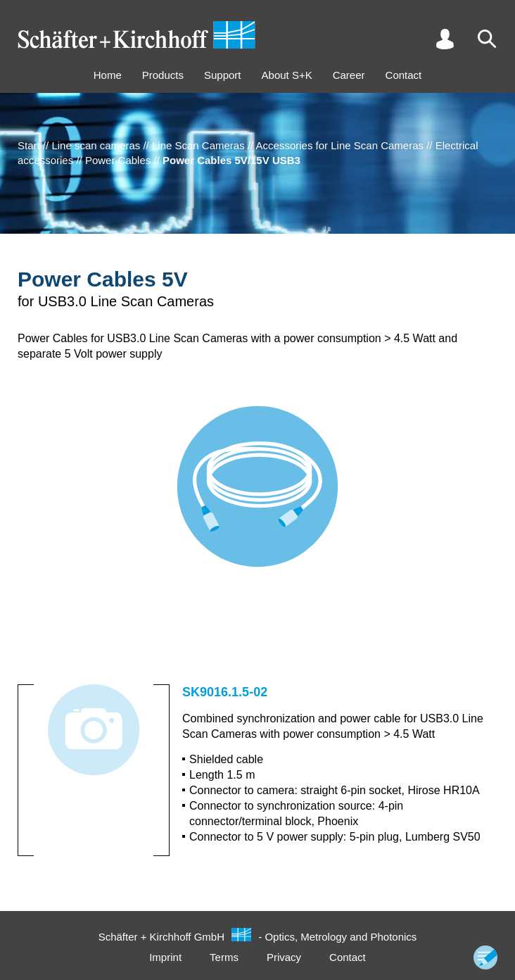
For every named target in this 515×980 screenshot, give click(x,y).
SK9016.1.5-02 (225, 692)
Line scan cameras (96, 145)
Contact (404, 75)
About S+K (287, 75)
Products (163, 75)
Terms (224, 957)
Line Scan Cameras (198, 145)
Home (108, 75)
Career (349, 75)
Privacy (284, 957)
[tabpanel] (257, 501)
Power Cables (118, 160)
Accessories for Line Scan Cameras (340, 145)
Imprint (165, 957)
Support (223, 75)
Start (29, 145)
